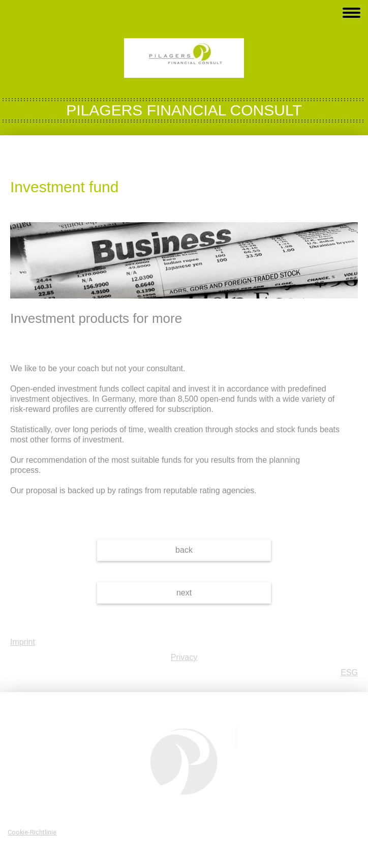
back (184, 550)
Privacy (184, 657)
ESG (349, 672)
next (184, 593)
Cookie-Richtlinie (32, 832)
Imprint (23, 642)
